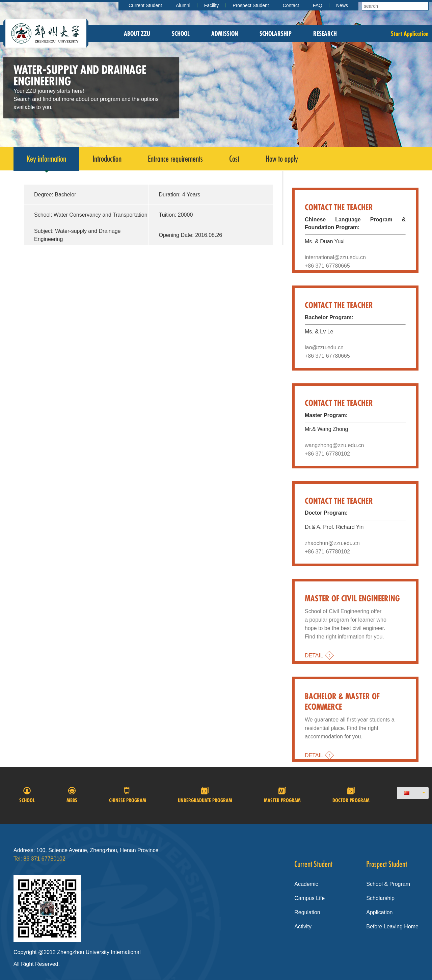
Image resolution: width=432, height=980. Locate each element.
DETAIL (314, 656)
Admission (225, 34)
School (181, 34)
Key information (46, 162)
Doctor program (351, 795)
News (342, 5)
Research (325, 34)
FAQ (318, 5)
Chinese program (128, 795)
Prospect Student (251, 5)
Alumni (183, 5)
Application (379, 912)
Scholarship (276, 34)
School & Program (388, 884)
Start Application (410, 34)
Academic (306, 884)
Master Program (282, 795)
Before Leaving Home (392, 927)
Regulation (307, 912)
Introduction (107, 159)
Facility (212, 5)
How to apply (282, 159)
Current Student (145, 5)
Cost (234, 159)
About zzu (137, 34)
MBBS (72, 795)
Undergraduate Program (205, 795)
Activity (303, 927)
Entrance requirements (175, 159)
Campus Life (309, 898)
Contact (291, 5)
